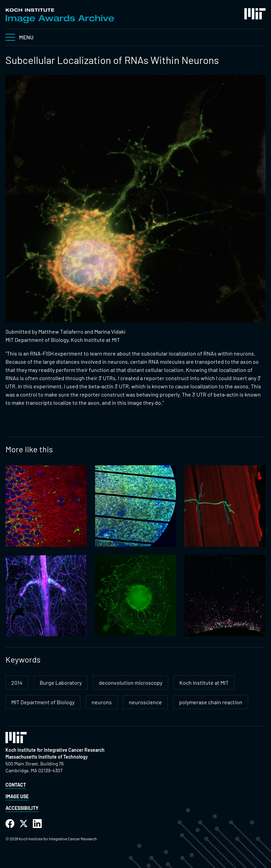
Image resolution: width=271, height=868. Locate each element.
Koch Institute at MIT (204, 683)
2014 (17, 683)
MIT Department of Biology (43, 702)
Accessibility (22, 808)
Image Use (17, 796)
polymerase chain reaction (211, 702)
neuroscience (145, 702)
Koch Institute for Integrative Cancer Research (55, 750)
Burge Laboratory (61, 683)
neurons (102, 702)
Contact (16, 785)
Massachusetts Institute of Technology (47, 757)
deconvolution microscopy (131, 683)
